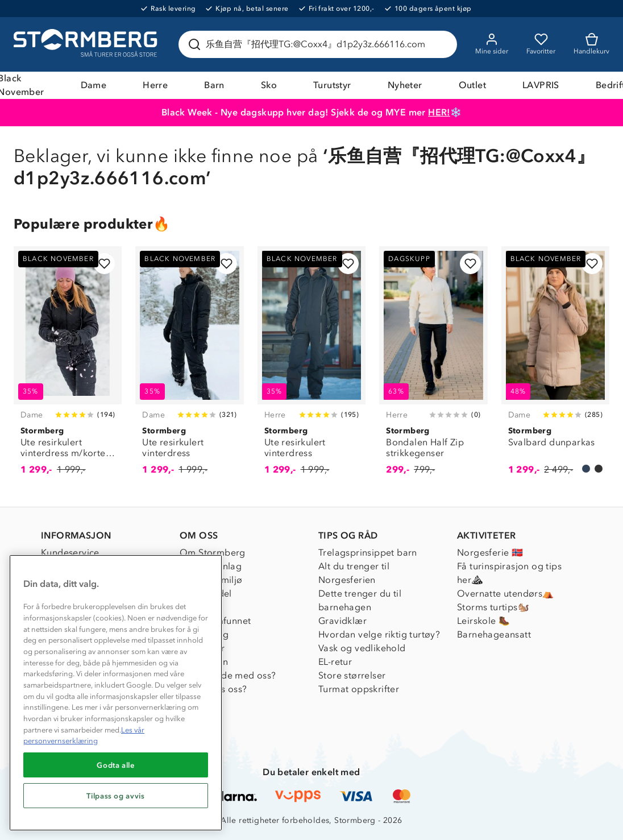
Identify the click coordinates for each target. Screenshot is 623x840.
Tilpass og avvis (116, 796)
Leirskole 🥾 (483, 621)
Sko (269, 85)
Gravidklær (342, 621)
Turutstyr (332, 85)
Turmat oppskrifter (359, 689)
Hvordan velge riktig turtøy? (379, 634)
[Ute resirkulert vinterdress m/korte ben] (68, 367)
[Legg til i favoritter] (104, 264)
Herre (155, 85)
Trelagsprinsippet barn (368, 553)
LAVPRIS (541, 85)
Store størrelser (352, 675)
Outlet (472, 85)
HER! (439, 112)
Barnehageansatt (494, 634)
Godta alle (116, 765)
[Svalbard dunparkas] (555, 367)
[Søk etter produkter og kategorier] (320, 44)
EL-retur (335, 662)
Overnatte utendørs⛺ (506, 593)
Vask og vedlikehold (362, 648)
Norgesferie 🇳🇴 (490, 553)
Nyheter (405, 85)
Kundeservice (70, 553)
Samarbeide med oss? (228, 675)
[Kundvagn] (591, 44)
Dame (94, 85)
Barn (214, 85)
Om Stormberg (213, 553)
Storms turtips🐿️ (493, 607)
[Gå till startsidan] (87, 44)
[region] (116, 693)
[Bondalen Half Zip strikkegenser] (433, 367)
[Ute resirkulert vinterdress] (189, 367)
